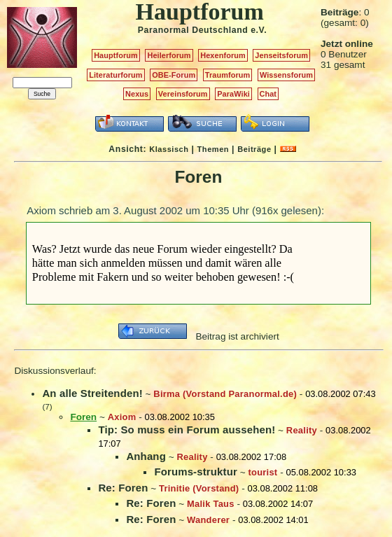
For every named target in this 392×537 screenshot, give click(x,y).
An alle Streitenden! (92, 393)
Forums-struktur (196, 472)
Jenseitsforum (281, 55)
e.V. (259, 30)
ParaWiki (233, 94)
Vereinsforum (183, 94)
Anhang (146, 456)
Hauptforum (116, 55)
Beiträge (254, 149)
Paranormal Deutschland (193, 30)
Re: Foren (123, 488)
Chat (268, 94)
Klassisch (169, 149)
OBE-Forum (174, 75)
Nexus (137, 94)
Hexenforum (223, 55)
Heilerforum (169, 55)
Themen (213, 149)
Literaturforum (115, 75)
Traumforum (228, 75)
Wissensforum (286, 75)
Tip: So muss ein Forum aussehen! (187, 430)
